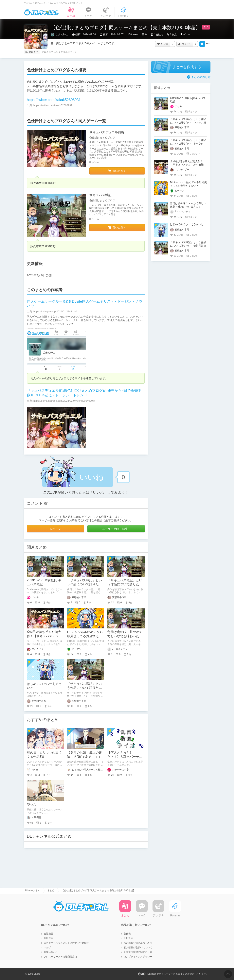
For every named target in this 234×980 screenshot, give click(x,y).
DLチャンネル (41, 12)
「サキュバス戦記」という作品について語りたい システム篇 (86, 584)
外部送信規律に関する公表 (138, 952)
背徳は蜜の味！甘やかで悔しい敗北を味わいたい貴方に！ (125, 636)
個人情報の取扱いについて (138, 948)
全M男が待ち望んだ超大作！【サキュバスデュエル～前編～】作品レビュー (187, 165)
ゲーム (187, 34)
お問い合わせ (51, 952)
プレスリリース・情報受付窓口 (60, 957)
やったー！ (35, 804)
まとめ (51, 890)
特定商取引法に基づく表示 (138, 943)
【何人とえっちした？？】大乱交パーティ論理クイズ (125, 757)
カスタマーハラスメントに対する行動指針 (66, 943)
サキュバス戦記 (100, 195)
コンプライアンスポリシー (138, 957)
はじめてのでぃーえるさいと (187, 224)
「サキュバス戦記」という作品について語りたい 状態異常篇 (86, 688)
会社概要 (48, 934)
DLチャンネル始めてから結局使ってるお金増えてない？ (85, 636)
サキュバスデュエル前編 (107, 132)
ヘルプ (47, 948)
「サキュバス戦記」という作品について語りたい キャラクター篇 (126, 584)
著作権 (127, 934)
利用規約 (48, 938)
